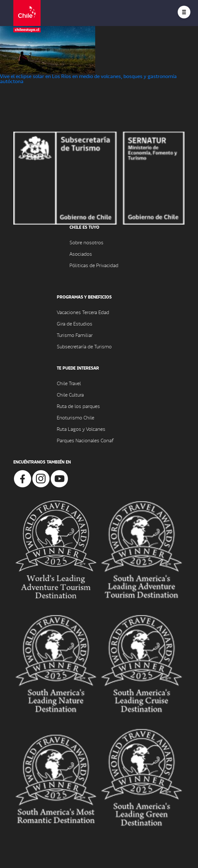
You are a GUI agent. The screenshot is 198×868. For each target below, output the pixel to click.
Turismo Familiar (75, 335)
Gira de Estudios (75, 323)
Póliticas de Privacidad (94, 265)
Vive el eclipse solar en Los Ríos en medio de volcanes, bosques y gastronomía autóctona (88, 79)
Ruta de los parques (78, 406)
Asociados (81, 254)
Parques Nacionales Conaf (85, 440)
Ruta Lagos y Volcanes (81, 429)
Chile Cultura (70, 395)
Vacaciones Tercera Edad (83, 312)
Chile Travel (69, 383)
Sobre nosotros (86, 242)
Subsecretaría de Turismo (84, 346)
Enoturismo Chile (76, 417)
